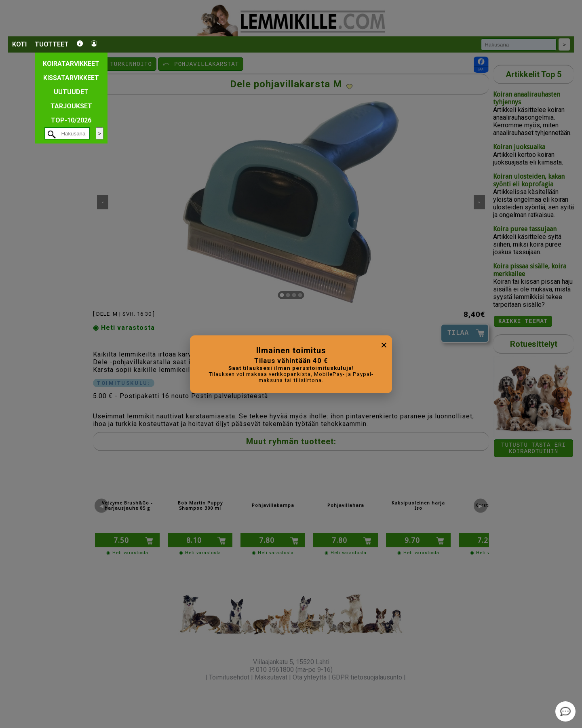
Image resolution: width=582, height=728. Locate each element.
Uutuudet (71, 92)
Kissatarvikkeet (71, 78)
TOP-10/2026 (71, 120)
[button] (123, 691)
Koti (19, 44)
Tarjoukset (71, 106)
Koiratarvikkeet (71, 64)
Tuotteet (52, 44)
